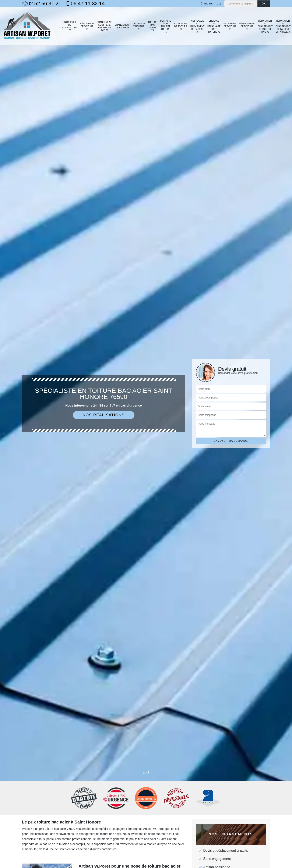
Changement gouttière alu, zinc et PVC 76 (104, 26)
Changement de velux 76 (122, 26)
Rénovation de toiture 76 (87, 26)
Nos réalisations (104, 415)
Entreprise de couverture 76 (70, 26)
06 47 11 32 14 (85, 4)
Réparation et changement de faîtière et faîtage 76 (283, 26)
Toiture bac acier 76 (153, 26)
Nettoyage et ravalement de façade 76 (197, 26)
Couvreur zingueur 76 (139, 26)
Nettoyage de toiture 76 (230, 26)
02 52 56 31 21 (42, 4)
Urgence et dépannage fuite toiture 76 (214, 26)
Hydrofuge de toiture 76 (181, 26)
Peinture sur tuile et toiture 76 (166, 26)
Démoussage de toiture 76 (247, 26)
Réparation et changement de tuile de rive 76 (265, 26)
